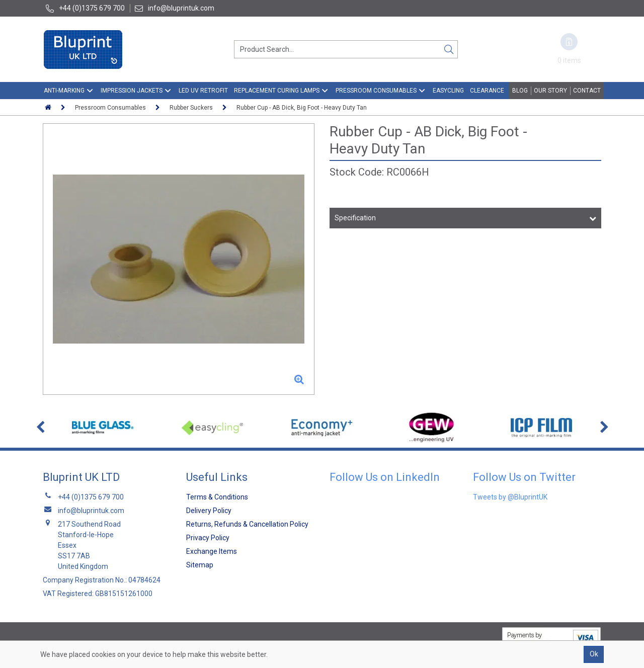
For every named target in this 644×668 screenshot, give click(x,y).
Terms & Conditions (217, 497)
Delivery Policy (209, 511)
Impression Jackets (132, 91)
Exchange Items (212, 551)
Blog (520, 91)
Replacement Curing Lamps (277, 91)
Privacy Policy (208, 538)
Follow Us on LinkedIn (385, 477)
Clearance (487, 91)
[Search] (449, 49)
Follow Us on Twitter (524, 477)
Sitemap (200, 565)
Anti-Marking (64, 91)
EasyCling (448, 91)
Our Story (550, 91)
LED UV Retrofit (203, 91)
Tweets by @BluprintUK (510, 497)
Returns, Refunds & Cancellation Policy (247, 524)
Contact (587, 91)
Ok (594, 654)
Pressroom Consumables (376, 91)
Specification (355, 218)
